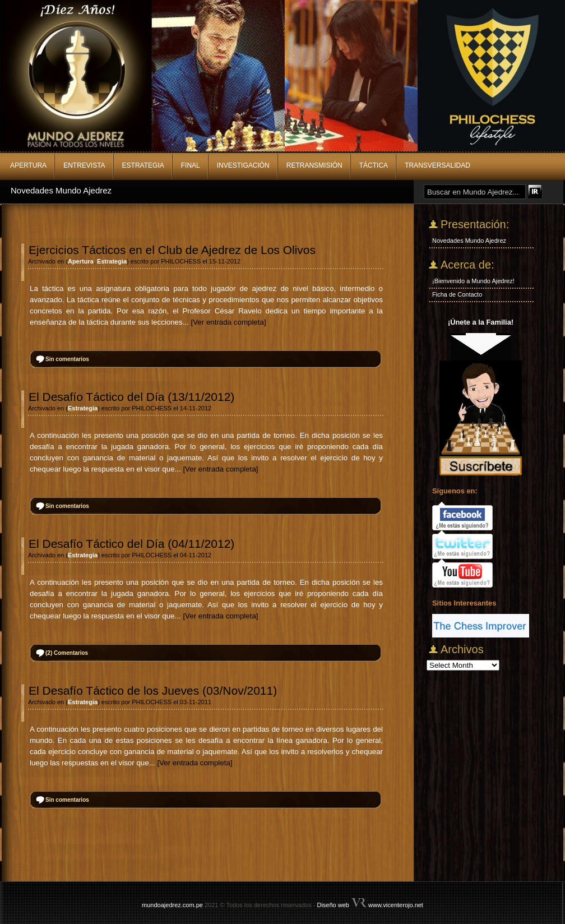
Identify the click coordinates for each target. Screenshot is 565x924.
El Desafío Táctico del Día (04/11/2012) (131, 544)
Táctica (374, 165)
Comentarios (67, 653)
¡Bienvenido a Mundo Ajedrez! (473, 281)
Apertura (28, 165)
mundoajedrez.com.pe (172, 905)
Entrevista (84, 165)
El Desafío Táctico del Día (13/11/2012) (131, 397)
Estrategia (143, 165)
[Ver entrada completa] (228, 322)
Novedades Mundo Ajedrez (61, 190)
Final (191, 165)
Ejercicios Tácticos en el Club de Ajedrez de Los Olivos (172, 250)
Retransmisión (314, 165)
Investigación (243, 165)
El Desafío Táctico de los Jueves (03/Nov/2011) (153, 690)
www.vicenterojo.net (396, 905)
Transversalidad (437, 165)
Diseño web (333, 905)
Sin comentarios (67, 359)
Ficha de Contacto (457, 294)
